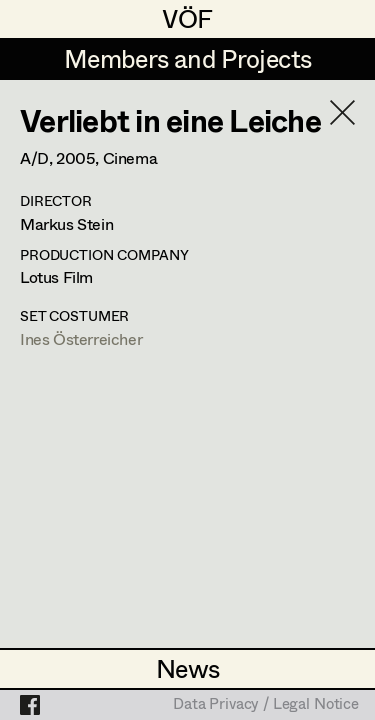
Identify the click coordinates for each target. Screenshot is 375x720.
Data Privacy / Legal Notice (266, 705)
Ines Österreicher (81, 338)
